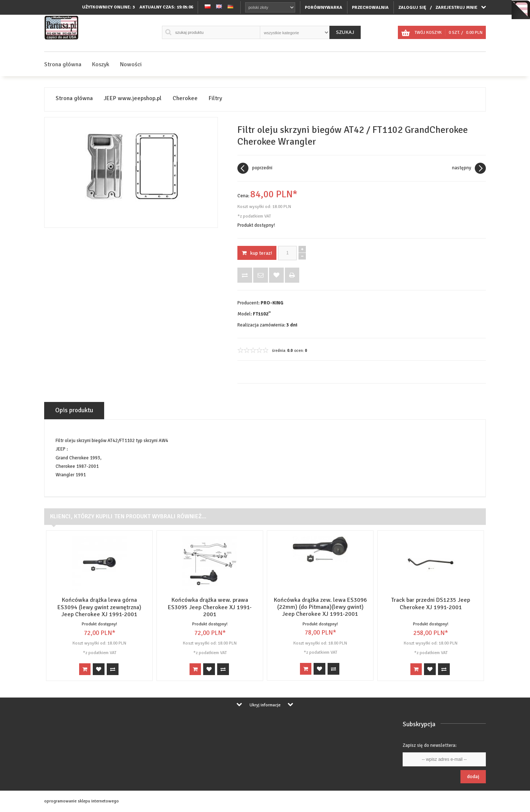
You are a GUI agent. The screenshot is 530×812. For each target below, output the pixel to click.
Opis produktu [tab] (74, 410)
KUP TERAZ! (257, 253)
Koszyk (101, 64)
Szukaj (345, 32)
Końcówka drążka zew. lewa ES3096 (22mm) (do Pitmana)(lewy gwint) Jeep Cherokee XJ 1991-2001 (320, 607)
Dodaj (473, 776)
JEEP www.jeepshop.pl (133, 98)
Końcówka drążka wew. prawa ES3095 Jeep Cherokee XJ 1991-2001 (210, 607)
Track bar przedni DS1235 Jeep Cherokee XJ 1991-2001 (431, 603)
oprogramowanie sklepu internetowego (82, 801)
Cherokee (185, 98)
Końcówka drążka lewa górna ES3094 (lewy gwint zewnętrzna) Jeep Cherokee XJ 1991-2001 (99, 607)
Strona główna (63, 64)
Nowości (131, 64)
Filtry (215, 98)
